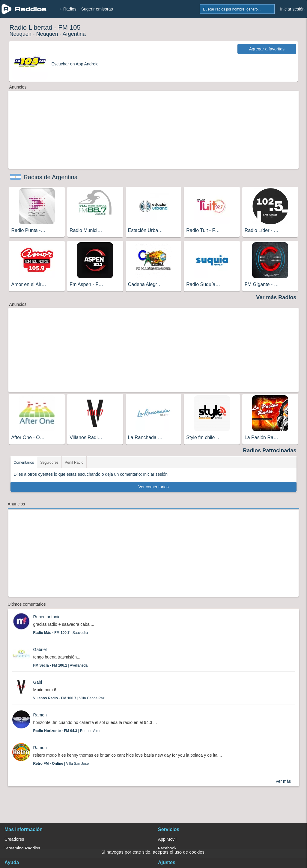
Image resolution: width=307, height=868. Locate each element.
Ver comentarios (153, 487)
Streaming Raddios (22, 848)
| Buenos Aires (67, 731)
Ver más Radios (276, 297)
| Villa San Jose (61, 764)
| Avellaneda (61, 665)
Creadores (14, 839)
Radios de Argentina (51, 177)
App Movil (167, 839)
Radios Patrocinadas (270, 451)
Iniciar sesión (292, 9)
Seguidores (49, 463)
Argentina (74, 34)
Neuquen (21, 34)
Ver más (283, 781)
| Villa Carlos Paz (69, 698)
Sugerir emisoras (97, 9)
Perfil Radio (74, 463)
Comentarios (24, 463)
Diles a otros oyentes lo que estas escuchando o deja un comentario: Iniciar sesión (91, 474)
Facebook (167, 848)
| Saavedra (61, 633)
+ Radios (68, 9)
